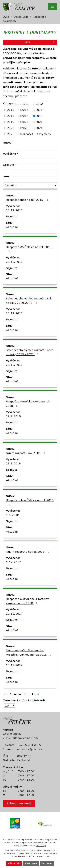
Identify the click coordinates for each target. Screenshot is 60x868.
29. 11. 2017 (14, 614)
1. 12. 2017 (13, 562)
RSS (40, 42)
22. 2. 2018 (13, 416)
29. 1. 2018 (13, 463)
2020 (25, 122)
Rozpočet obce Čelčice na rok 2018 (30, 502)
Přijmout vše (14, 863)
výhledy (46, 134)
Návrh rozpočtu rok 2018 (26, 453)
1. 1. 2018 (12, 515)
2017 (25, 116)
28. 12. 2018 (14, 210)
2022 (11, 128)
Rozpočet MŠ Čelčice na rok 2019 (29, 249)
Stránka (15, 694)
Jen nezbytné (31, 863)
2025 (11, 134)
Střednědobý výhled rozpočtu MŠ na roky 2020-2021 (29, 301)
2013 (11, 110)
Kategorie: (10, 103)
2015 (39, 110)
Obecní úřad (21, 17)
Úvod (6, 17)
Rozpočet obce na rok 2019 (28, 200)
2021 (39, 122)
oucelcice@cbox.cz (30, 749)
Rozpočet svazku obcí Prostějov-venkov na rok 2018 (28, 601)
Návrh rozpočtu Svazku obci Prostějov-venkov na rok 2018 (29, 652)
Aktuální (12, 227)
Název (7, 142)
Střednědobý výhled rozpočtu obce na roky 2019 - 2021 (30, 352)
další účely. (41, 846)
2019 (11, 122)
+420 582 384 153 (30, 745)
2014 (25, 110)
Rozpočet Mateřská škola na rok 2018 (28, 404)
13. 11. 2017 (14, 665)
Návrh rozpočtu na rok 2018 (28, 552)
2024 (39, 128)
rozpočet (27, 134)
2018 (39, 116)
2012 (39, 104)
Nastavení (47, 863)
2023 (25, 128)
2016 (11, 116)
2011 (25, 104)
